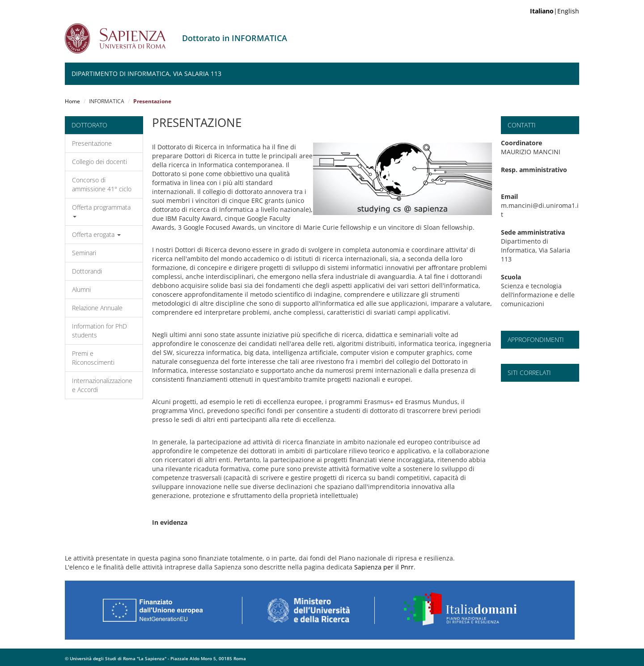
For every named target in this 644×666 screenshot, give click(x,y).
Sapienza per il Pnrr (384, 567)
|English (555, 11)
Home (72, 101)
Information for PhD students (100, 331)
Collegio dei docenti (100, 162)
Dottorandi (87, 271)
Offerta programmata (101, 210)
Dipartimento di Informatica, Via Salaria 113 (146, 74)
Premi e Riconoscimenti (93, 358)
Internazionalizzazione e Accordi (102, 385)
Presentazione (92, 143)
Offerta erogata (96, 234)
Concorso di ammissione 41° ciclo (102, 184)
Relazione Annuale (97, 308)
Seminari (84, 253)
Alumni (81, 289)
